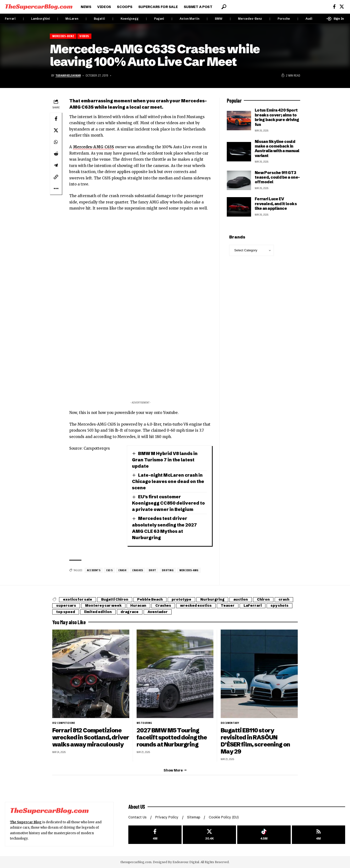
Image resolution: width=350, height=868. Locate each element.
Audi (309, 19)
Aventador (158, 612)
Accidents (94, 570)
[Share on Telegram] (56, 165)
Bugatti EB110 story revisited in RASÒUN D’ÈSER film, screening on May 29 (256, 741)
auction (241, 600)
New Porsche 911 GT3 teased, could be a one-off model (277, 177)
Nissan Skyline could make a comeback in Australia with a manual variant (277, 149)
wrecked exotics (196, 606)
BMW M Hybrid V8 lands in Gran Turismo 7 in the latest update (165, 460)
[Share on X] (56, 130)
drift (153, 570)
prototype (182, 600)
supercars (66, 606)
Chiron (264, 600)
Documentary (230, 723)
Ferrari (10, 19)
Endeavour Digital (186, 862)
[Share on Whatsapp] (56, 142)
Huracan (139, 606)
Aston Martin (189, 19)
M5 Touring (144, 723)
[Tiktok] (264, 835)
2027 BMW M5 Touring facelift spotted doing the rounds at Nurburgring (172, 737)
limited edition (98, 612)
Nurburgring (213, 600)
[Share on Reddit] (56, 154)
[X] (342, 7)
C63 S (109, 570)
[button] (224, 7)
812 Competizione (64, 723)
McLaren (72, 19)
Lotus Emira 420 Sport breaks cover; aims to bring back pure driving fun (277, 117)
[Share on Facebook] (56, 119)
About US (137, 807)
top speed (66, 612)
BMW (219, 19)
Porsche (284, 19)
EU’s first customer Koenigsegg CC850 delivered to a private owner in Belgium (169, 503)
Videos (84, 36)
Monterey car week (103, 606)
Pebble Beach (150, 600)
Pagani (159, 19)
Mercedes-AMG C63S (93, 147)
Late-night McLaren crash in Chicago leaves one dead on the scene (168, 481)
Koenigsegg (130, 19)
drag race (130, 612)
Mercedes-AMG (189, 570)
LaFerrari (253, 606)
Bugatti (99, 19)
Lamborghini (40, 19)
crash (123, 570)
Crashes (138, 570)
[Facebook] (334, 7)
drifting (168, 570)
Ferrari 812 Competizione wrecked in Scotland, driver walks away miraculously (87, 741)
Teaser (228, 606)
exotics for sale (78, 600)
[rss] (319, 835)
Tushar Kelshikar (68, 75)
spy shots (280, 606)
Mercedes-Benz (250, 19)
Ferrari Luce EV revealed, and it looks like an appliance (276, 204)
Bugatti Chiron (115, 600)
